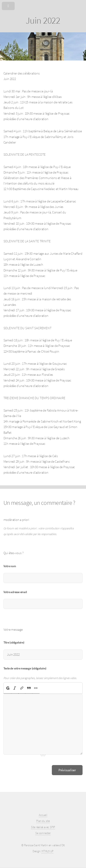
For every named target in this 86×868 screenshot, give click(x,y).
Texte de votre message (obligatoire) (25, 668)
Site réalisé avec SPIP (43, 827)
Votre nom (10, 566)
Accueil (43, 815)
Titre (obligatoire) (14, 643)
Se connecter (43, 833)
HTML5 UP (47, 851)
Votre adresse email (15, 592)
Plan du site (43, 821)
